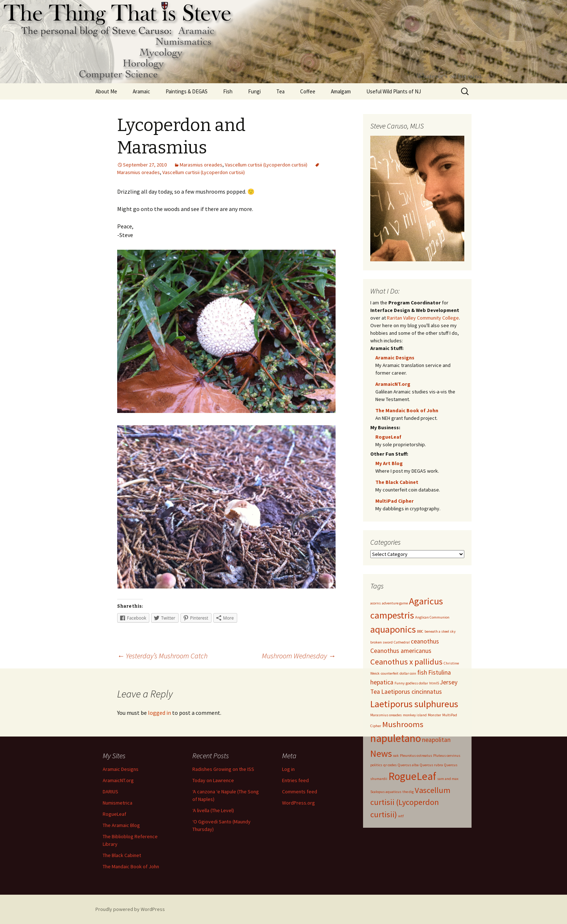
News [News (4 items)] (381, 753)
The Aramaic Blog (121, 825)
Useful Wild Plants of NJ (394, 91)
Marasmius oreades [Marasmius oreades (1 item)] (386, 715)
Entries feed (295, 780)
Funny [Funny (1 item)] (400, 683)
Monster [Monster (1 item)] (434, 715)
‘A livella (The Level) (213, 810)
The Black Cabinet (397, 482)
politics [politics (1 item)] (376, 765)
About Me (106, 91)
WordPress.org (299, 803)
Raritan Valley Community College (423, 318)
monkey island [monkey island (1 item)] (415, 715)
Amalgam (341, 91)
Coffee (308, 91)
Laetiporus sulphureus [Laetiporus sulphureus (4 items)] (414, 704)
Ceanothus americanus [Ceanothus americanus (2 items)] (401, 651)
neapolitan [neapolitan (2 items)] (436, 740)
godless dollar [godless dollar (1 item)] (417, 683)
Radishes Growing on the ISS (223, 769)
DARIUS (110, 792)
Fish (228, 91)
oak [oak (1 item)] (396, 756)
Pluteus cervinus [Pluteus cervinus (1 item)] (447, 756)
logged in (159, 713)
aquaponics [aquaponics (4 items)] (393, 629)
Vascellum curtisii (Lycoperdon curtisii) (266, 165)
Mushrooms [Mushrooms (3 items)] (403, 724)
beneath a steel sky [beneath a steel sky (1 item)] (440, 631)
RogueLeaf (388, 437)
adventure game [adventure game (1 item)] (395, 603)
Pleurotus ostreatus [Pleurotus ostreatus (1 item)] (416, 756)
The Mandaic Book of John (407, 410)
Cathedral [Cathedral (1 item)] (402, 642)
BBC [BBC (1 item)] (420, 631)
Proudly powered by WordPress (130, 909)
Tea (280, 91)
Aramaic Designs (395, 358)
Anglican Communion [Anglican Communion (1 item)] (432, 617)
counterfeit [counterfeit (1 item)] (390, 673)
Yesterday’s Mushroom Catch (162, 656)
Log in (288, 769)
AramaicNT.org (393, 384)
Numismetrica (118, 803)
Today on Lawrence (213, 780)
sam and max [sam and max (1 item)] (448, 779)
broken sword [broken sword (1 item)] (381, 642)
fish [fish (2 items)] (422, 672)
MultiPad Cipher (395, 501)
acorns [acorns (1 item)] (376, 603)
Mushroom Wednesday (299, 656)
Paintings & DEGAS (187, 91)
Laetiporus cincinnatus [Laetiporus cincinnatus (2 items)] (412, 692)
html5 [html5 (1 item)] (434, 683)
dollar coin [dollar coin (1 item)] (408, 673)
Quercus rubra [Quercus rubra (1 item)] (431, 765)
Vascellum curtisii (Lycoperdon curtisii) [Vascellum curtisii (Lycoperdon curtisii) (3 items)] (410, 802)
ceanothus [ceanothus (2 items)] (425, 641)
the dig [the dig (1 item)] (408, 792)
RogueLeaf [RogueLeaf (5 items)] (412, 776)
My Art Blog (389, 463)
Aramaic (141, 91)
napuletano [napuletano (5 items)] (396, 738)
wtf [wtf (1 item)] (401, 816)
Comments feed (300, 792)
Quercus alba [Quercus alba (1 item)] (408, 765)
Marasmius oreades (201, 165)
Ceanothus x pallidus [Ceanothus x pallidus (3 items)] (406, 662)
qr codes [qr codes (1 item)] (390, 765)
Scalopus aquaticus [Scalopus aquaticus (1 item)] (386, 792)
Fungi (254, 91)
